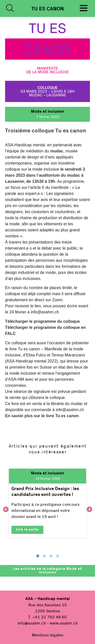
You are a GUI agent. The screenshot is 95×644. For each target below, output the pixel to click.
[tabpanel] (48, 503)
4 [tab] (58, 556)
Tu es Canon (48, 9)
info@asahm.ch (32, 623)
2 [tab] (44, 556)
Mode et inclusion (48, 112)
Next (89, 509)
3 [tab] (51, 556)
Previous (6, 509)
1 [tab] (38, 556)
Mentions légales (48, 635)
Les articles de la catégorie (48, 570)
